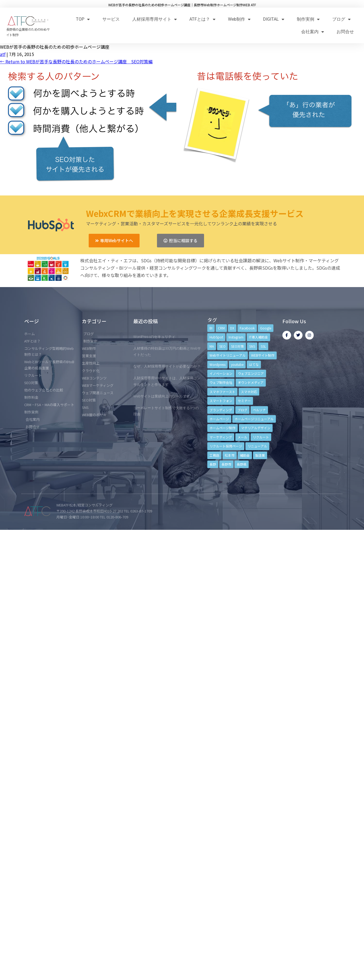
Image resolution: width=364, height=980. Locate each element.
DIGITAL (274, 19)
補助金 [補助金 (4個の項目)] (245, 455)
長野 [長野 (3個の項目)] (213, 464)
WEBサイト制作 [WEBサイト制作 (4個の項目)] (263, 355)
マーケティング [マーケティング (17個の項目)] (221, 437)
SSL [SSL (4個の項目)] (263, 346)
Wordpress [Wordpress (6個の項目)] (218, 364)
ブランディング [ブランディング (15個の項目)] (221, 410)
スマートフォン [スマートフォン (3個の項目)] (221, 401)
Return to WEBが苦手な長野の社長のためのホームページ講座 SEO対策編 (76, 61)
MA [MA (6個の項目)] (212, 346)
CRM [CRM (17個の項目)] (221, 328)
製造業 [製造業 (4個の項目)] (260, 455)
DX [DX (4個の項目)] (232, 328)
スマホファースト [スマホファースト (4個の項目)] (222, 392)
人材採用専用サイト (155, 19)
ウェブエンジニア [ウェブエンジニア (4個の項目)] (251, 373)
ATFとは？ (202, 19)
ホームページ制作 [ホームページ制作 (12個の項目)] (223, 428)
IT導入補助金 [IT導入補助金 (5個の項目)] (258, 337)
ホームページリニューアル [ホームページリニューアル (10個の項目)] (254, 419)
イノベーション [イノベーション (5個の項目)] (221, 373)
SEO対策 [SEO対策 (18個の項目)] (237, 346)
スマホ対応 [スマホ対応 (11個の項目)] (249, 392)
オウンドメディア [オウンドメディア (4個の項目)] (251, 382)
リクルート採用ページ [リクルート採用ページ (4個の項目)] (226, 446)
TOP (83, 19)
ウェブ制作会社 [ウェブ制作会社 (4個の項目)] (221, 382)
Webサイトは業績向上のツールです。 (163, 396)
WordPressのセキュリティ (154, 337)
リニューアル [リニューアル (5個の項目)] (257, 446)
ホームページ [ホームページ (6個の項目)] (219, 419)
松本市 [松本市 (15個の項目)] (230, 455)
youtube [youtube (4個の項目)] (237, 364)
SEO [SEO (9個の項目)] (222, 346)
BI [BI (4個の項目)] (211, 328)
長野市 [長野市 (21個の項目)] (226, 464)
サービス (111, 19)
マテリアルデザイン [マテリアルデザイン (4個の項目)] (256, 428)
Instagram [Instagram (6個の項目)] (236, 337)
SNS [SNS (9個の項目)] (252, 346)
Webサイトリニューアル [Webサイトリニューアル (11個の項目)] (228, 355)
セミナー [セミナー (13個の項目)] (244, 401)
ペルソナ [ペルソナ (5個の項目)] (259, 410)
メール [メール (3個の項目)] (242, 437)
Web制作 (239, 19)
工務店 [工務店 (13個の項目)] (214, 455)
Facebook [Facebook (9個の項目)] (247, 328)
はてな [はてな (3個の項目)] (254, 364)
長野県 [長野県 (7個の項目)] (242, 464)
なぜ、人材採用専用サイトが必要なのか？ (167, 366)
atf (3, 54)
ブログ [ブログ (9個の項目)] (242, 410)
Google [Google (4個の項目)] (266, 328)
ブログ (341, 19)
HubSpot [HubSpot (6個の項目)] (216, 337)
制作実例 (308, 19)
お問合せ (345, 32)
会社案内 (313, 32)
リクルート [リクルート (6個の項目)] (261, 437)
